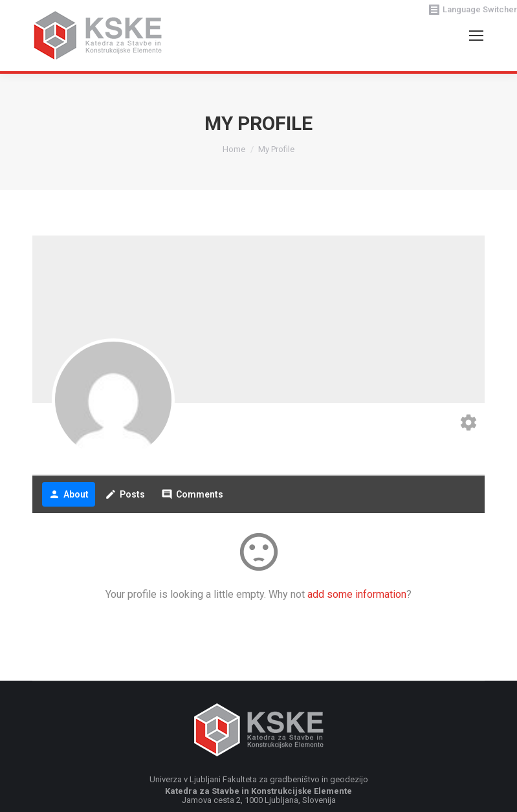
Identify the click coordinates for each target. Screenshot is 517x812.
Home (234, 149)
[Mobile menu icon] (476, 36)
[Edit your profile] (468, 424)
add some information (357, 594)
